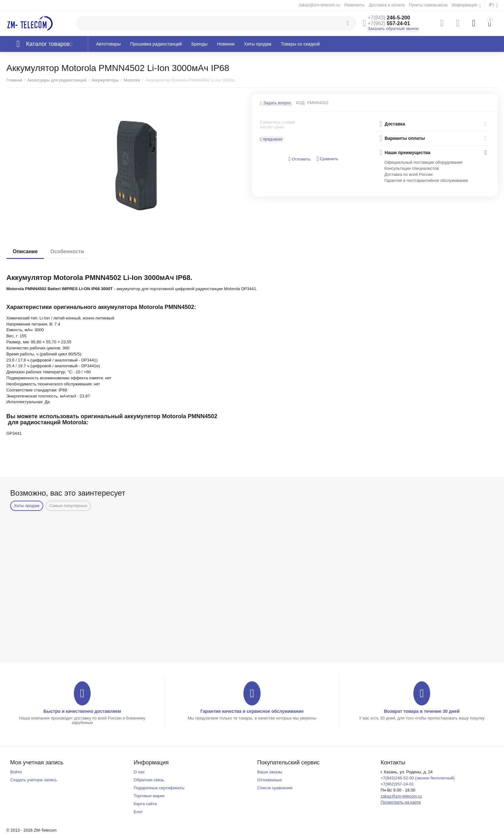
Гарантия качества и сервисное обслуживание (252, 711)
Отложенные (269, 780)
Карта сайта (145, 804)
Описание (25, 251)
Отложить (300, 159)
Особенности (67, 251)
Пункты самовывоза (428, 5)
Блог (138, 812)
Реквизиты (354, 5)
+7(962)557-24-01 (397, 784)
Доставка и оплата (387, 5)
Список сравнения (275, 788)
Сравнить (327, 159)
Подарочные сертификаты (159, 788)
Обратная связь (149, 780)
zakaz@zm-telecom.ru (319, 5)
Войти (16, 772)
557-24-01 (389, 23)
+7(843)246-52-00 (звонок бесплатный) (418, 778)
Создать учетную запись (34, 780)
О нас (139, 772)
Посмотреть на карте (401, 802)
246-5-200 (389, 18)
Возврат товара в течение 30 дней (422, 711)
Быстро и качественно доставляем (82, 711)
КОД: (301, 103)
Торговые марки (149, 796)
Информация (465, 5)
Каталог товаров (48, 44)
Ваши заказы (270, 772)
